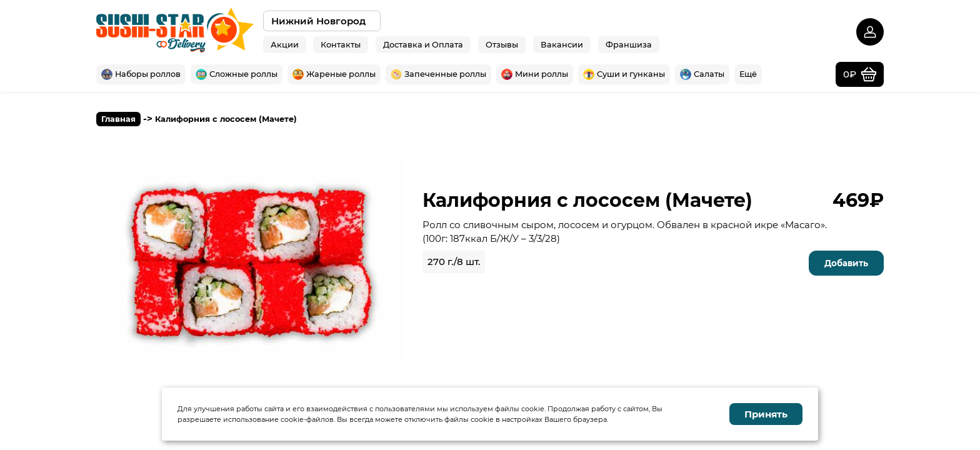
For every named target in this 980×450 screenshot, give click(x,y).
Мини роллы (535, 74)
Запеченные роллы (438, 74)
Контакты (341, 44)
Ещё (748, 74)
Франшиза (629, 44)
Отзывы (502, 44)
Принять (766, 414)
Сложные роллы (237, 74)
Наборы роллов (141, 74)
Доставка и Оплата (423, 44)
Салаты (702, 74)
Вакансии (562, 44)
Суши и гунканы (624, 74)
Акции (285, 44)
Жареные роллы (334, 74)
